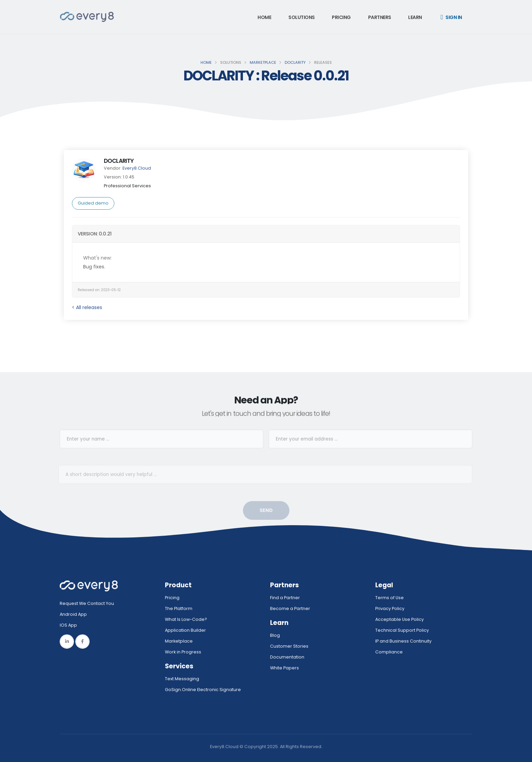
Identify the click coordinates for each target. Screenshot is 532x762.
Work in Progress (183, 652)
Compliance (389, 652)
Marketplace (263, 62)
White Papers (284, 668)
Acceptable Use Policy (400, 619)
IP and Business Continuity (403, 641)
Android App (73, 614)
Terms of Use (389, 598)
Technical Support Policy (402, 630)
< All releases (87, 307)
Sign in (451, 17)
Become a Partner (290, 608)
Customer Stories (289, 646)
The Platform (179, 608)
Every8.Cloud (137, 168)
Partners (380, 17)
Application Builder (185, 630)
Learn (415, 17)
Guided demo (93, 203)
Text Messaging (182, 679)
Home (264, 17)
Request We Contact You (87, 603)
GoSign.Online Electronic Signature (203, 690)
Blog (275, 635)
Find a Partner (285, 598)
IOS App (70, 625)
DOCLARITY (295, 62)
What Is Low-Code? (186, 619)
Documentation (287, 657)
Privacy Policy (390, 608)
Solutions (302, 17)
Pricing (341, 17)
